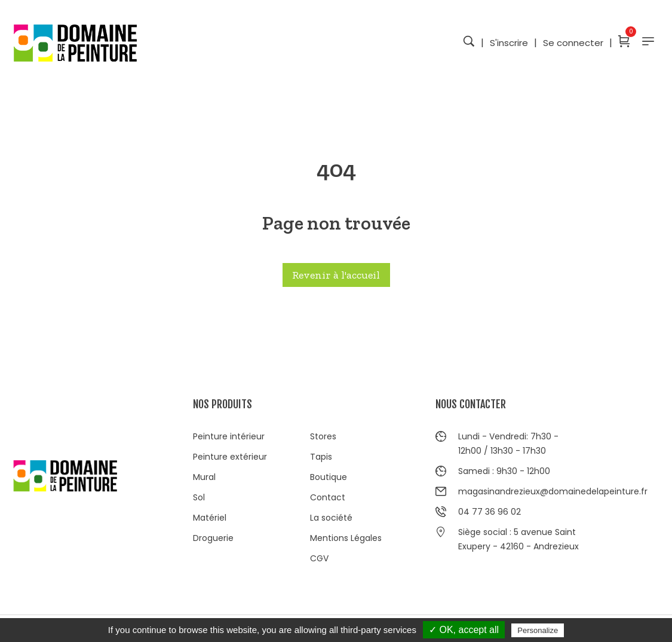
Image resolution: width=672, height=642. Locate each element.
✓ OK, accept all (464, 630)
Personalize (538, 630)
